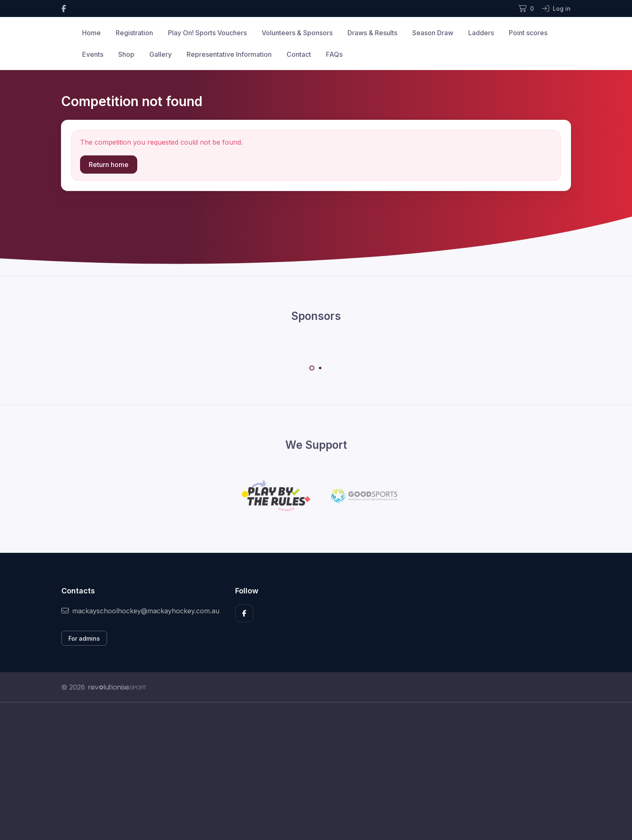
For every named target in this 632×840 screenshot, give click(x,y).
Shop (126, 54)
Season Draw (433, 33)
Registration (134, 33)
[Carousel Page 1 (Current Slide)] (312, 368)
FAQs (334, 54)
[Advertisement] (310, 780)
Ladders (481, 33)
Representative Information (229, 54)
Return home (109, 165)
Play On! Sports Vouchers (207, 33)
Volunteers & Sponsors (297, 33)
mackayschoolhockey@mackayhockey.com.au (140, 611)
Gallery (160, 54)
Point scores (528, 33)
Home (91, 33)
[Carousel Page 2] (320, 368)
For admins (84, 638)
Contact (299, 54)
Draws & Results (372, 33)
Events (93, 54)
